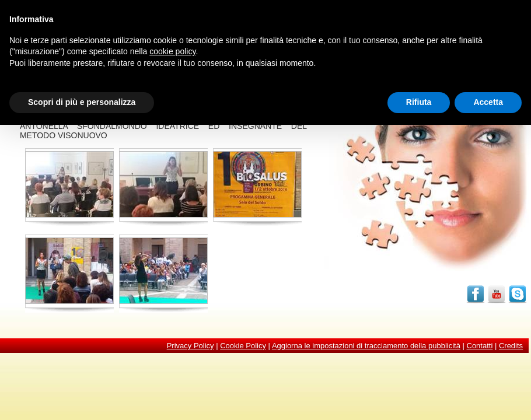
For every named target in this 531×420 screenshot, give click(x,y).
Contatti (480, 346)
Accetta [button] (488, 102)
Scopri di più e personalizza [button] (82, 102)
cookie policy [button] (172, 51)
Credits (511, 346)
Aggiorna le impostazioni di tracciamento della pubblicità (366, 346)
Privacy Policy (191, 346)
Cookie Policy (243, 346)
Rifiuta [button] (419, 102)
